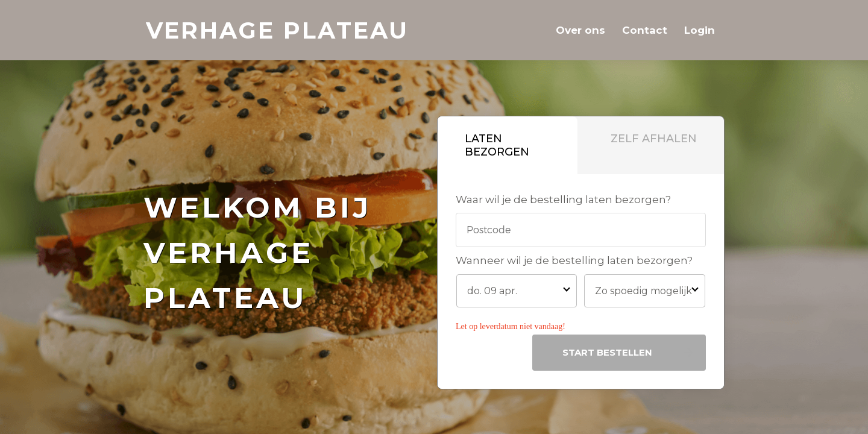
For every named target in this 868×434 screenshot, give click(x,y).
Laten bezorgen (497, 145)
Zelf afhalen (654, 139)
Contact (645, 30)
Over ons (580, 30)
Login (700, 30)
